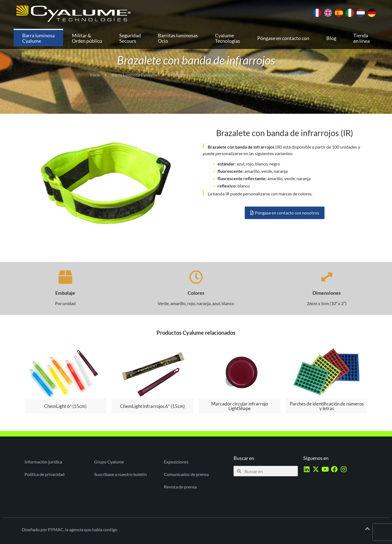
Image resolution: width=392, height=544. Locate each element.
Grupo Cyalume (109, 462)
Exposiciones (176, 462)
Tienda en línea (362, 38)
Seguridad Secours (130, 38)
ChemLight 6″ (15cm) (65, 406)
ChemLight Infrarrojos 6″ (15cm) (152, 406)
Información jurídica (43, 462)
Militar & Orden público (87, 38)
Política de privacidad (45, 474)
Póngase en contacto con (283, 38)
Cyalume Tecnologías (228, 38)
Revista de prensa (180, 487)
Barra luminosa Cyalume (39, 38)
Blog (331, 38)
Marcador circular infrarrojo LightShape (240, 406)
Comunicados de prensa (186, 474)
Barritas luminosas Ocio (178, 38)
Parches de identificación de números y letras (327, 406)
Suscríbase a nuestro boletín (120, 474)
